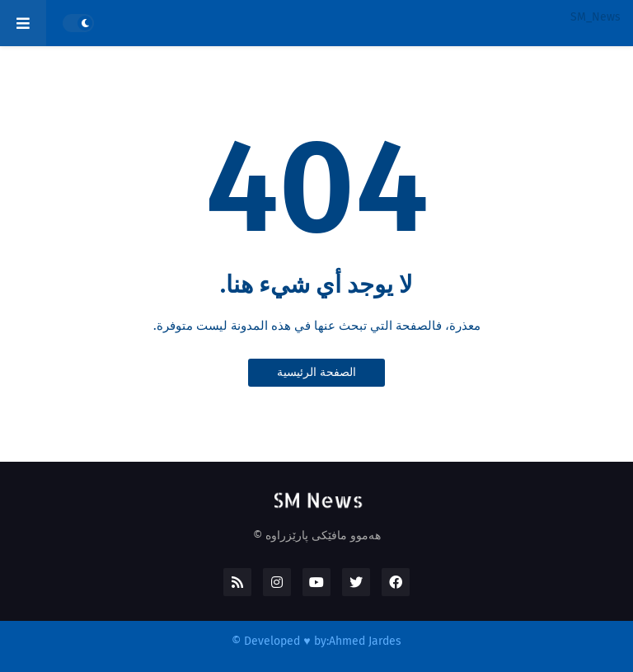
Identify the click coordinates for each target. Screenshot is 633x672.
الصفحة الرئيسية (316, 372)
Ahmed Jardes (365, 641)
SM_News (595, 17)
